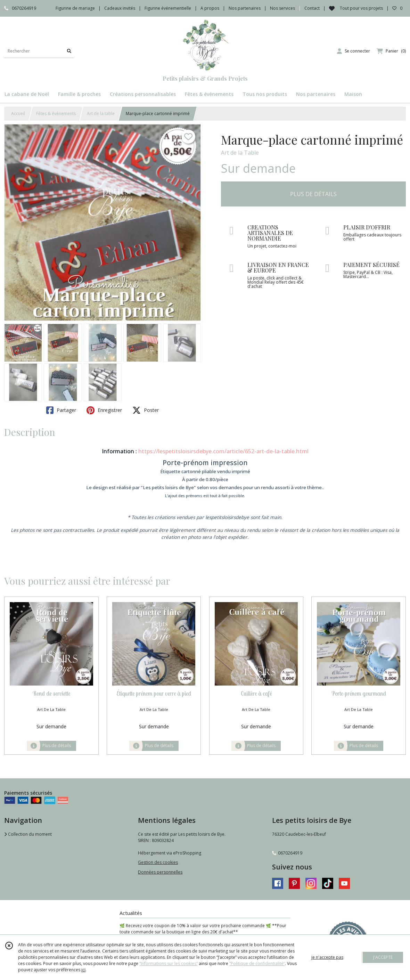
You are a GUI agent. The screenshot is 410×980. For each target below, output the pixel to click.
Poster (146, 410)
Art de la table (101, 114)
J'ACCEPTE (383, 957)
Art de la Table (240, 153)
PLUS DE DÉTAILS (313, 194)
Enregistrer (104, 410)
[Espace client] (354, 51)
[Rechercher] (69, 51)
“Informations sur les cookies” (169, 963)
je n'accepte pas (327, 957)
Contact (312, 8)
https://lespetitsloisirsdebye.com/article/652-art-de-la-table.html (223, 451)
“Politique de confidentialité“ (257, 963)
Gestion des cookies (158, 862)
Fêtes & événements (56, 114)
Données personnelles (160, 872)
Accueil (18, 114)
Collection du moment (28, 834)
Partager (61, 410)
